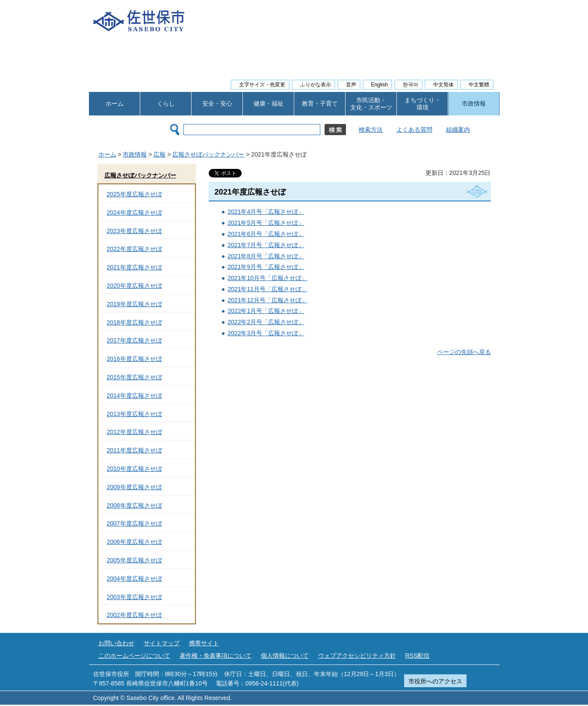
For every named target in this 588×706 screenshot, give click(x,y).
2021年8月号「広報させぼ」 (266, 256)
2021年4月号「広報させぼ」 (266, 212)
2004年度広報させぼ (134, 579)
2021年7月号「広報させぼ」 (266, 245)
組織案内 (458, 130)
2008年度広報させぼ (134, 505)
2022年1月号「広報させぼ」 (266, 311)
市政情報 (474, 103)
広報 (160, 154)
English (380, 85)
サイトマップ (162, 643)
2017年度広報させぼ (134, 340)
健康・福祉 (269, 103)
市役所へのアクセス (435, 681)
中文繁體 (479, 85)
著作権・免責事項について (216, 656)
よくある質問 (414, 130)
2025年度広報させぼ (134, 194)
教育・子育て (320, 103)
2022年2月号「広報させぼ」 (266, 322)
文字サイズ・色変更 (262, 85)
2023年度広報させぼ (134, 231)
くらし (166, 103)
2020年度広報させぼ (134, 286)
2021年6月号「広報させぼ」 (266, 234)
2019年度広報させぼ (134, 304)
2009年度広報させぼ (134, 487)
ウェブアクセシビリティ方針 (357, 656)
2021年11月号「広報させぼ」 (267, 289)
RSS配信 (418, 656)
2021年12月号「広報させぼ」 (267, 300)
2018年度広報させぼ (134, 322)
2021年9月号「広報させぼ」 (266, 267)
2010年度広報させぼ (134, 469)
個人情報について (285, 656)
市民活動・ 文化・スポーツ (371, 104)
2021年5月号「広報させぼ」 (266, 223)
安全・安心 (217, 103)
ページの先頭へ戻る (464, 352)
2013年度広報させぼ (134, 414)
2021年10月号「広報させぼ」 (267, 278)
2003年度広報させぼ (134, 597)
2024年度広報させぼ (134, 213)
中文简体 (443, 85)
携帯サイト (204, 643)
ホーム (115, 103)
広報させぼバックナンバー (208, 154)
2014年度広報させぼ (134, 396)
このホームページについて (134, 656)
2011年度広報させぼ (134, 450)
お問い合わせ (116, 643)
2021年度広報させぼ (134, 267)
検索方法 (371, 130)
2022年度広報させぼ (134, 249)
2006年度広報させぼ (134, 542)
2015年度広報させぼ (134, 377)
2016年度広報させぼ (134, 359)
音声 (351, 85)
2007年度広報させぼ (134, 523)
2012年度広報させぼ (134, 432)
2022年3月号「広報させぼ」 (266, 333)
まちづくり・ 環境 (423, 104)
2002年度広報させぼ (134, 615)
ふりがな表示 (316, 85)
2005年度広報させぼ (134, 560)
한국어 (411, 85)
